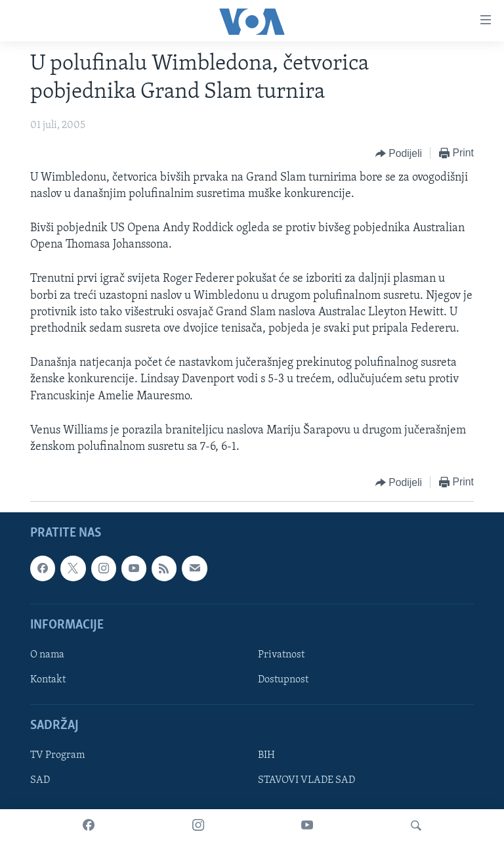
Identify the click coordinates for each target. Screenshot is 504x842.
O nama (47, 655)
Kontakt (48, 680)
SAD (40, 781)
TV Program (57, 756)
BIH (266, 756)
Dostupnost (283, 680)
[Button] (399, 154)
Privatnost (281, 655)
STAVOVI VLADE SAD (306, 781)
